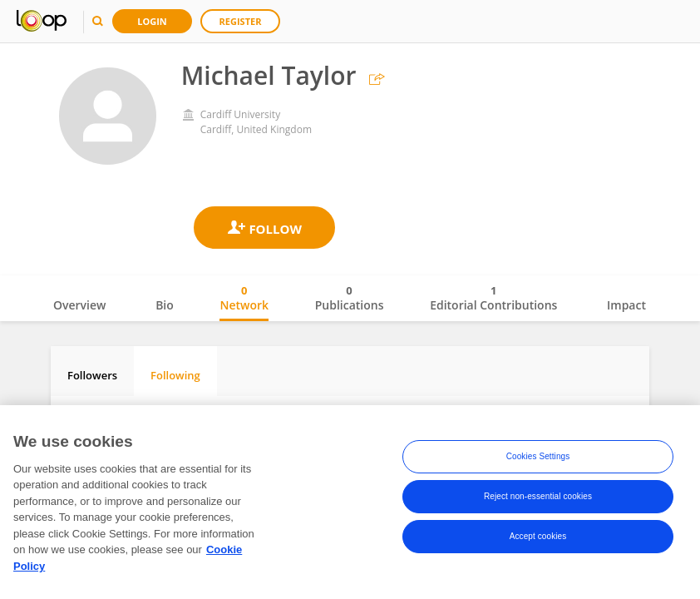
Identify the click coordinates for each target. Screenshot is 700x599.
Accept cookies (538, 540)
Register (241, 21)
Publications (350, 298)
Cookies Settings (538, 460)
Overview (79, 305)
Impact (626, 305)
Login (152, 21)
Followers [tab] (92, 375)
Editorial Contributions (493, 298)
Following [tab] (175, 375)
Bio (165, 305)
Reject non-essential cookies (538, 500)
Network (244, 298)
